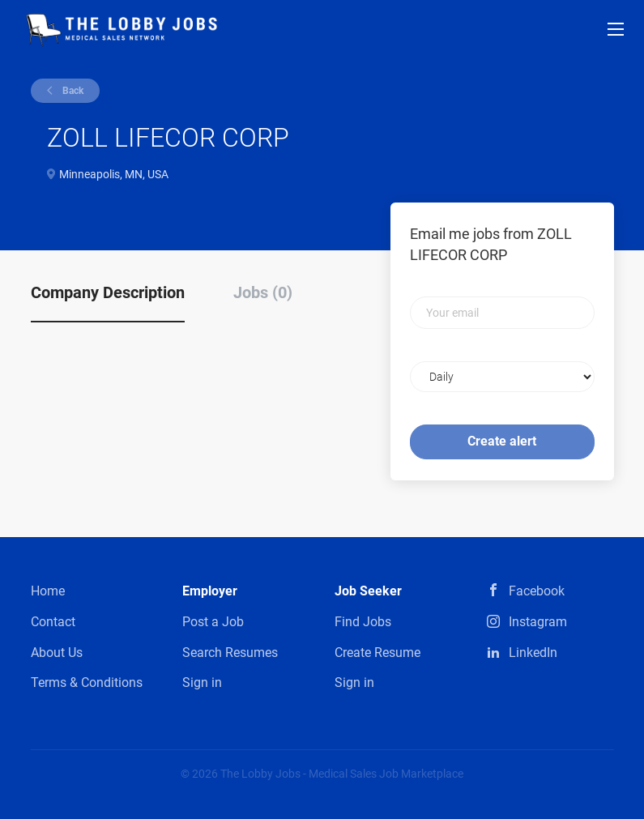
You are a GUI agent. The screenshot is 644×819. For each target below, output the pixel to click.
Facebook (537, 591)
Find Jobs (363, 622)
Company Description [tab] (108, 292)
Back (72, 91)
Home (48, 591)
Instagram (538, 622)
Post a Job (213, 622)
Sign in (202, 682)
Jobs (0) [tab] (263, 292)
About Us (57, 653)
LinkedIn (533, 653)
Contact (53, 622)
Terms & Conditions (87, 682)
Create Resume (377, 653)
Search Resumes (230, 653)
